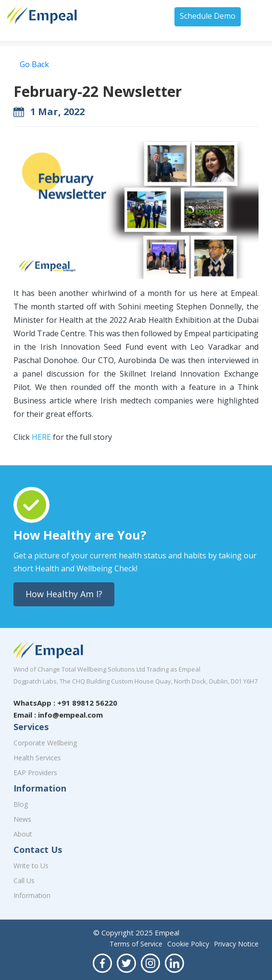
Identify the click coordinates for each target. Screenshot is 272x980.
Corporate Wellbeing (45, 743)
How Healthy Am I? (64, 594)
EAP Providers (35, 773)
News (22, 819)
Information (32, 895)
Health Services (37, 758)
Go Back (34, 64)
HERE (42, 437)
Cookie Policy (188, 944)
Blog (21, 804)
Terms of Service (136, 944)
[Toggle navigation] (258, 16)
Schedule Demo (208, 16)
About (23, 834)
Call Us (24, 880)
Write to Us (31, 866)
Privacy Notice (236, 944)
